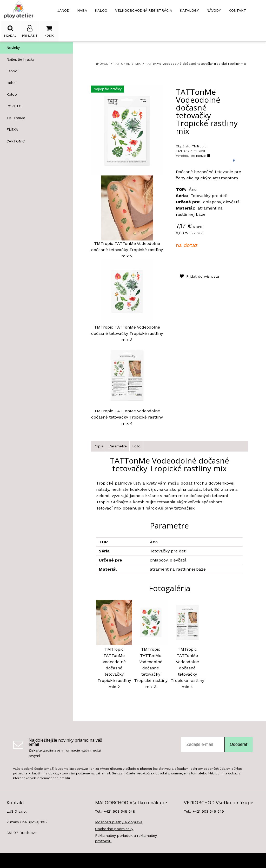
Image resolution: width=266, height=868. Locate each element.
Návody (214, 10)
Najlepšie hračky (21, 59)
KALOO (101, 10)
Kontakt (237, 10)
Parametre (118, 446)
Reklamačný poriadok (114, 836)
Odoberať (239, 744)
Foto (136, 446)
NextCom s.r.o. (184, 860)
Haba (11, 83)
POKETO (14, 106)
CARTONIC (16, 141)
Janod (12, 71)
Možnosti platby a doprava (119, 822)
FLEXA (12, 129)
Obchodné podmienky (114, 829)
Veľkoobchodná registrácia (144, 10)
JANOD (63, 10)
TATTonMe (16, 118)
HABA (82, 10)
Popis (98, 446)
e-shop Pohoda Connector (147, 860)
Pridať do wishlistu (199, 276)
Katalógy (189, 10)
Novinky (13, 48)
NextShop (114, 860)
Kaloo (12, 94)
